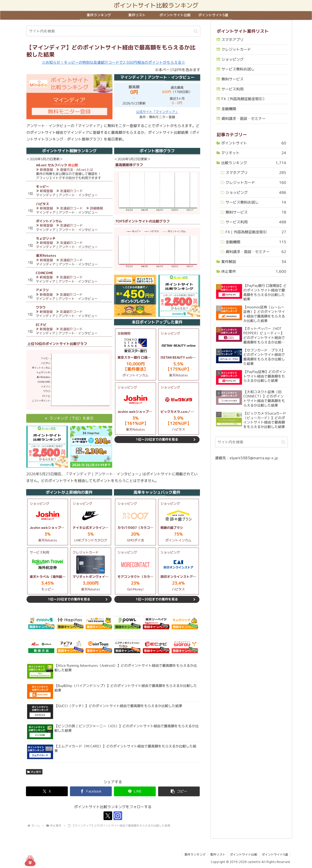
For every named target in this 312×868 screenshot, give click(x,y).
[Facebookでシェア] (91, 791)
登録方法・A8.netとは (76, 170)
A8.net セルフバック (52, 165)
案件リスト (218, 854)
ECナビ (41, 325)
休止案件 (34, 772)
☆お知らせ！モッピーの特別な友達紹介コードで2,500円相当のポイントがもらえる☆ (113, 62)
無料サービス (232, 79)
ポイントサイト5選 (275, 854)
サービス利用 (232, 89)
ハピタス (42, 204)
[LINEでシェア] (135, 791)
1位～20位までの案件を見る (157, 439)
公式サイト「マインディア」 (157, 112)
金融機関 (229, 109)
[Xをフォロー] (108, 816)
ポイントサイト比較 (244, 854)
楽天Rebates (46, 256)
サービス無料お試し (238, 69)
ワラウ (41, 307)
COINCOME (44, 273)
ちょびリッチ (46, 238)
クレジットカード (236, 49)
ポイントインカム (49, 221)
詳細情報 (96, 208)
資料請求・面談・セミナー (244, 119)
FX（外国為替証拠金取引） (244, 99)
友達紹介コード (71, 191)
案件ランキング (195, 854)
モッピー (42, 187)
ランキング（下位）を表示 (71, 418)
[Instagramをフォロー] (118, 816)
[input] (113, 31)
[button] (196, 31)
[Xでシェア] (47, 791)
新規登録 (46, 170)
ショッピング (232, 59)
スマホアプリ (232, 40)
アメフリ (42, 290)
